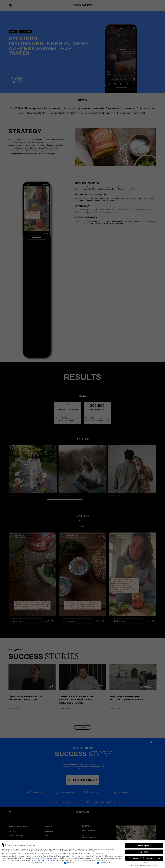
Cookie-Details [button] (135, 865)
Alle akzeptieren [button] (144, 846)
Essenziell (37, 863)
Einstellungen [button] (144, 863)
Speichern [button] (144, 852)
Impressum (155, 865)
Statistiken (69, 863)
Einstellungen (84, 860)
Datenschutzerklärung (45, 860)
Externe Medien (103, 863)
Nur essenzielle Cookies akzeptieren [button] (144, 858)
